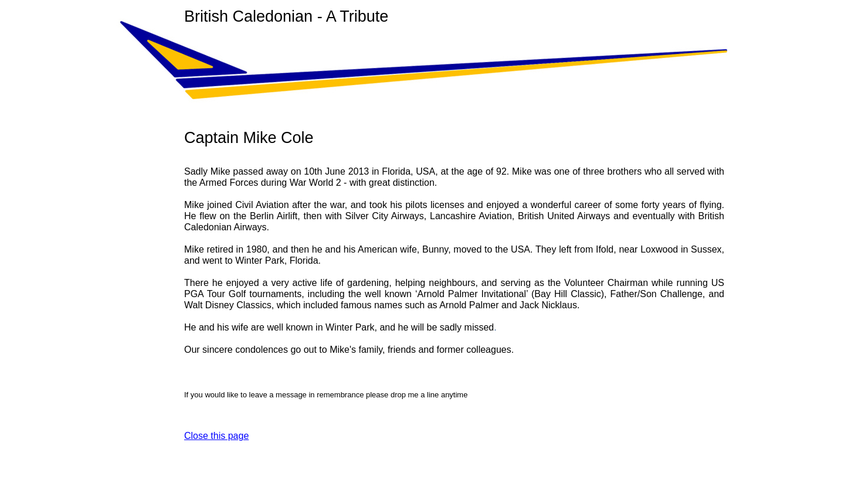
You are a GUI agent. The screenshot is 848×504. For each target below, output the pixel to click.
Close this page (216, 436)
